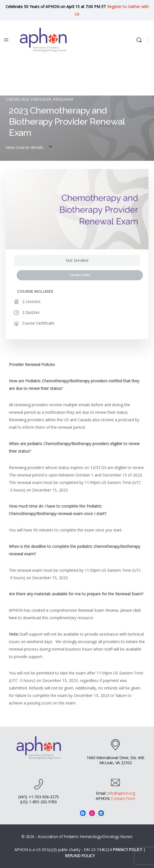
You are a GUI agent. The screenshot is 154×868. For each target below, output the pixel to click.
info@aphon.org (121, 793)
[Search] (140, 40)
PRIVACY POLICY (127, 850)
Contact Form (123, 798)
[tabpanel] (77, 534)
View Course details (30, 147)
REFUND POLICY (80, 856)
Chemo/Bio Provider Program (39, 99)
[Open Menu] (6, 39)
